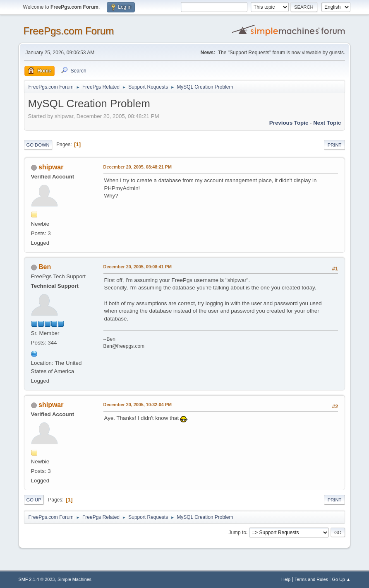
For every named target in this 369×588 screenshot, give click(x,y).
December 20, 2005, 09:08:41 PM (138, 267)
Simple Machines (74, 579)
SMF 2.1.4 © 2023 (37, 579)
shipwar (51, 167)
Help (286, 579)
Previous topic (289, 123)
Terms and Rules (311, 579)
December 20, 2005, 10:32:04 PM (138, 405)
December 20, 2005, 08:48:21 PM (138, 167)
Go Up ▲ (341, 579)
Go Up (34, 500)
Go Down (38, 145)
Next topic (327, 123)
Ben (45, 267)
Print (335, 145)
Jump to (237, 532)
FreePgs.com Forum (69, 31)
